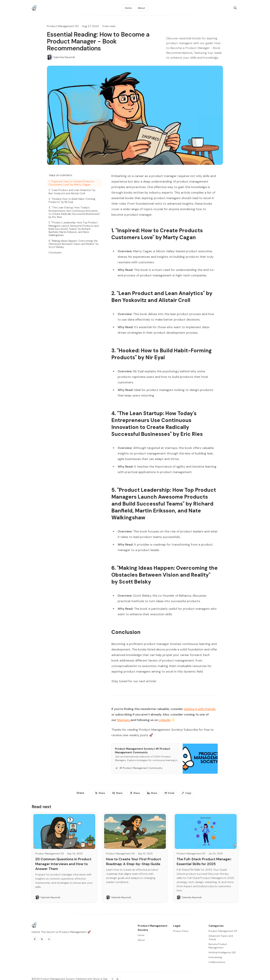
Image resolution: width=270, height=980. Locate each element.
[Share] (100, 793)
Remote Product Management (218, 946)
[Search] (235, 8)
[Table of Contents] (74, 175)
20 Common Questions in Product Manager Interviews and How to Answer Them (63, 864)
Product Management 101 (63, 26)
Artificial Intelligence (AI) (222, 952)
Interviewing (215, 957)
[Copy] (186, 793)
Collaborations (217, 962)
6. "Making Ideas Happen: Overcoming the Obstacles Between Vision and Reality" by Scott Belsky (74, 244)
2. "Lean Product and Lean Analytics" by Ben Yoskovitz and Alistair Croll (72, 192)
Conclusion (55, 253)
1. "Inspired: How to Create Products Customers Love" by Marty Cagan (71, 183)
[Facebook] (35, 939)
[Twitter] (42, 939)
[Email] (169, 793)
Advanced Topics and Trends (221, 938)
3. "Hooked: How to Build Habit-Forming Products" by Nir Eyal (72, 200)
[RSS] (49, 939)
